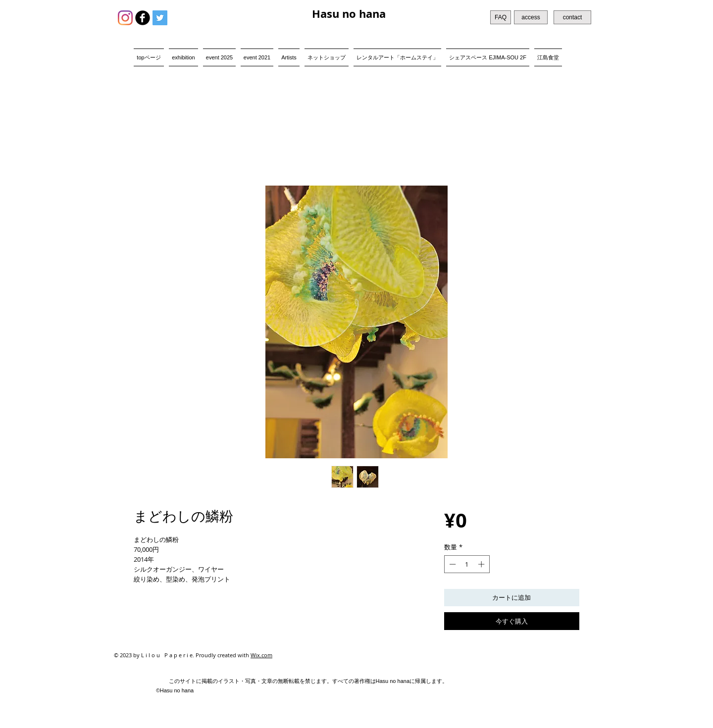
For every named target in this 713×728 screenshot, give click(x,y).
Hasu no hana (349, 14)
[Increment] (482, 564)
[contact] (572, 17)
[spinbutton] (467, 564)
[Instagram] (125, 18)
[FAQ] (501, 17)
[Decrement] (452, 564)
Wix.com (261, 655)
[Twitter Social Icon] (160, 18)
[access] (531, 17)
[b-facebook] (143, 18)
